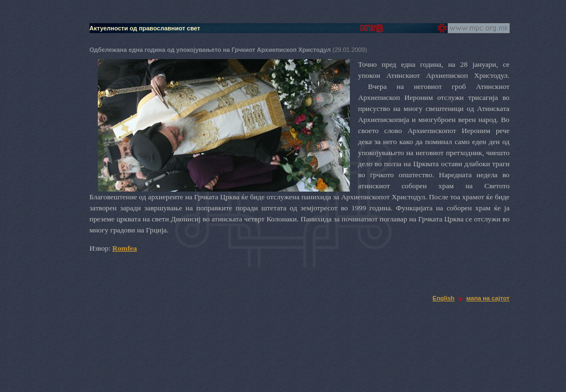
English (444, 298)
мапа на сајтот (488, 298)
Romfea (124, 248)
